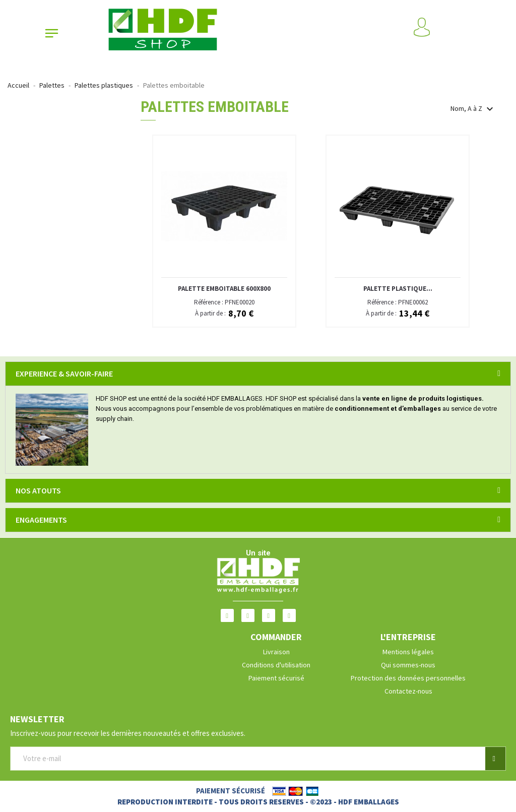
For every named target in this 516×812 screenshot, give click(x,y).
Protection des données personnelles (408, 678)
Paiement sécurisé (276, 678)
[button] (495, 759)
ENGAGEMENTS (41, 520)
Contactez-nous (408, 691)
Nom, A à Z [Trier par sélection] (473, 109)
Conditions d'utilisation (276, 665)
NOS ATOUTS (38, 490)
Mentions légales (408, 652)
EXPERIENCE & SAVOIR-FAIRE (64, 373)
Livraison (276, 652)
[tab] (258, 374)
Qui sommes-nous (408, 665)
